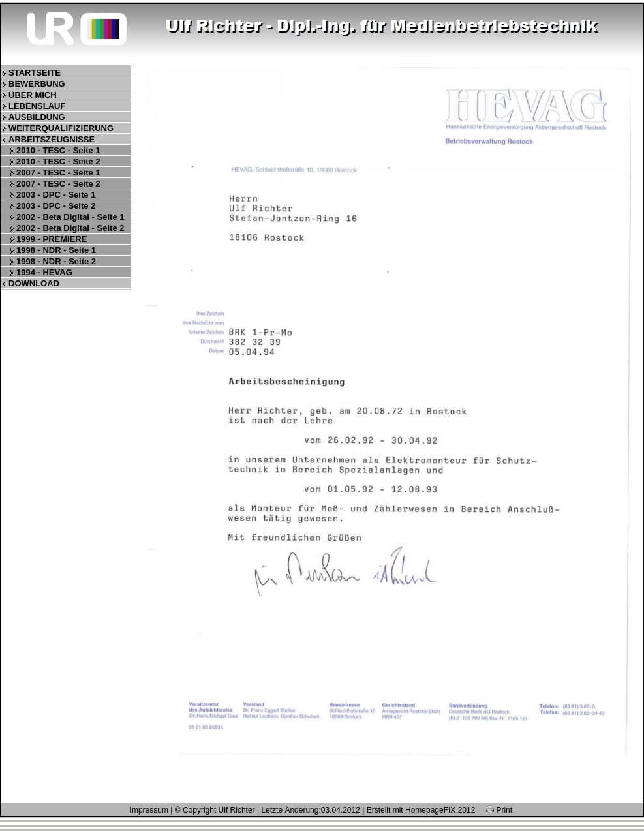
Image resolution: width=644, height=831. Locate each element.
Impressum (149, 810)
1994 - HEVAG (44, 272)
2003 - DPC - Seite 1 (56, 195)
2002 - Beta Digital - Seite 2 (70, 228)
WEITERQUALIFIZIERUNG (61, 128)
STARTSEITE (35, 73)
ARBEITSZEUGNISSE (52, 139)
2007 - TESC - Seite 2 (58, 184)
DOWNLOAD (34, 283)
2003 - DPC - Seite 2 (56, 206)
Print (499, 810)
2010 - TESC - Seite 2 (58, 161)
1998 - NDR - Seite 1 (56, 250)
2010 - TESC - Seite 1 (58, 150)
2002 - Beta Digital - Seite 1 (70, 217)
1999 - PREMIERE (52, 239)
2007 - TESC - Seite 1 (58, 173)
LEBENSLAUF (37, 106)
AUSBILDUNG (37, 117)
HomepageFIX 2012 (440, 810)
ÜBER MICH (33, 95)
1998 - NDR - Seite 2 (56, 261)
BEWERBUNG (37, 84)
